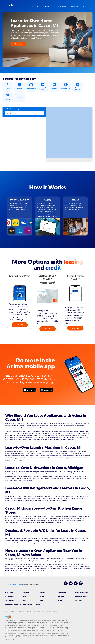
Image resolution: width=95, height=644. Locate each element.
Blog (42, 600)
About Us (26, 592)
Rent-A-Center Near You (13, 604)
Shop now (18, 44)
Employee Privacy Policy (52, 611)
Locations (8, 584)
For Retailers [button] (47, 6)
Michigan (15, 584)
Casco (21, 584)
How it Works (61, 6)
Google (48, 390)
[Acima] (8, 617)
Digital (60, 600)
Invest (42, 596)
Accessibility (62, 592)
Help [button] (83, 6)
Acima (12, 6)
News (24, 596)
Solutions (61, 596)
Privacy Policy (21, 611)
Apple (30, 390)
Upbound (78, 600)
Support (25, 600)
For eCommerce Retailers (31, 604)
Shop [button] (34, 6)
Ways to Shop (10, 596)
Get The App (74, 6)
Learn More (20, 325)
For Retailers (9, 600)
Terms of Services (10, 611)
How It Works (10, 592)
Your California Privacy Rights (35, 611)
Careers (43, 592)
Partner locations (81, 597)
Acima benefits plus (82, 593)
